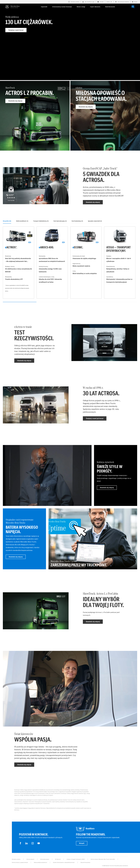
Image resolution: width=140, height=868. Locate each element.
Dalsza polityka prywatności (40, 862)
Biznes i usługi (81, 7)
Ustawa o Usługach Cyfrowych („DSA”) (76, 859)
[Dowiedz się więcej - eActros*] (18, 263)
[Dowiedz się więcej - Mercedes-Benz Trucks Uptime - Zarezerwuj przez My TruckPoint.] (93, 539)
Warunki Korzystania (85, 862)
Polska (135, 2)
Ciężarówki (44, 7)
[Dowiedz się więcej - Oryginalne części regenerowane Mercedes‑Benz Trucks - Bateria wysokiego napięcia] (24, 539)
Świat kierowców (110, 7)
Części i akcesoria (95, 7)
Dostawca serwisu (16, 859)
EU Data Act (58, 859)
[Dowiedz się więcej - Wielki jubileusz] (70, 45)
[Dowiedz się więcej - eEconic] (86, 263)
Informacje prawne (45, 859)
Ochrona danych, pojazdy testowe (20, 862)
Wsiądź (82, 843)
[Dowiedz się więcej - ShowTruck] (35, 116)
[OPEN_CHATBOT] (133, 7)
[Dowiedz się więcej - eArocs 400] (52, 263)
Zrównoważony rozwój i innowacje (62, 7)
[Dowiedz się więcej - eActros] (105, 116)
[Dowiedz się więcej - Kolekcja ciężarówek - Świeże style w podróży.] (116, 475)
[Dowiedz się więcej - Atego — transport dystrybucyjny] (120, 263)
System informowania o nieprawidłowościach (64, 862)
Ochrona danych (30, 859)
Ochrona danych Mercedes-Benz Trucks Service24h (103, 859)
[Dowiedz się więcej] (47, 475)
